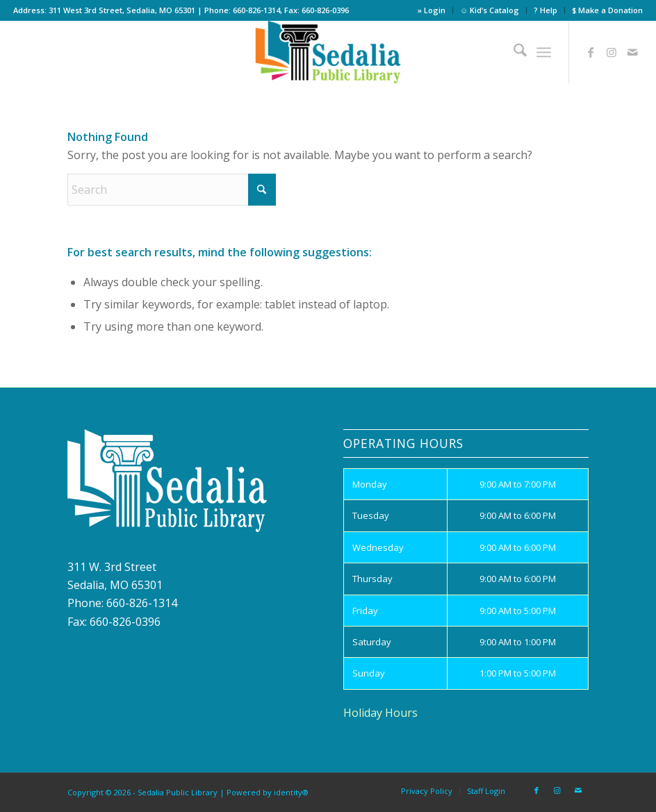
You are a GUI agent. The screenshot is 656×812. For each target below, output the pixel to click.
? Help (546, 10)
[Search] (513, 52)
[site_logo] (328, 52)
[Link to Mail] (632, 52)
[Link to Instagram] (612, 52)
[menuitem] (432, 10)
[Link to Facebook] (591, 52)
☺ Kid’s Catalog (490, 10)
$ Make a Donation (607, 10)
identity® (291, 792)
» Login (432, 10)
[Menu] (544, 52)
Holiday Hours (380, 713)
